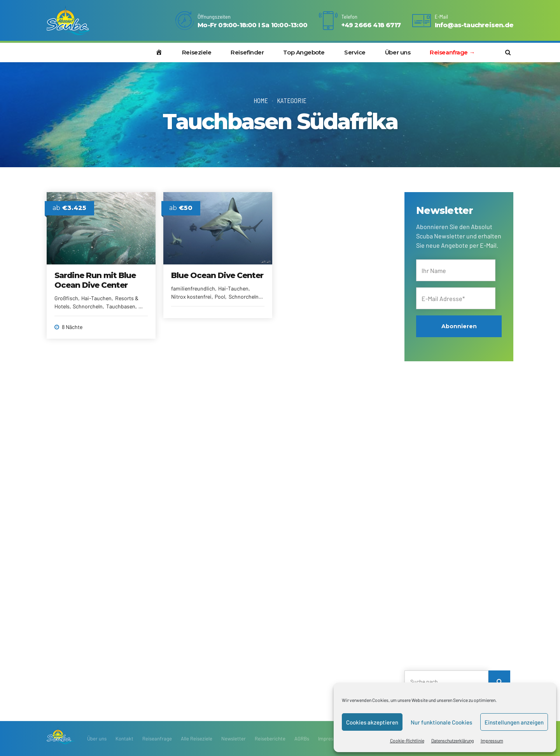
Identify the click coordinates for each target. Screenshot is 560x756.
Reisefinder (247, 52)
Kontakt (124, 738)
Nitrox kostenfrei (191, 297)
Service (355, 52)
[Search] (499, 681)
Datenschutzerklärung (452, 740)
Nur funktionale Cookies (441, 722)
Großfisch (66, 298)
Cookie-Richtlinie (407, 740)
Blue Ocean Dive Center (217, 275)
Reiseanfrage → (452, 52)
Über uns (398, 52)
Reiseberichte (270, 738)
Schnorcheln (88, 306)
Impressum (492, 740)
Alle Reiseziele (197, 738)
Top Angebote (304, 52)
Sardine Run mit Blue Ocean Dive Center (95, 280)
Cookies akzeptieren (372, 722)
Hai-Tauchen (96, 298)
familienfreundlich (193, 288)
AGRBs (302, 738)
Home (261, 100)
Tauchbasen (121, 306)
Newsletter (234, 738)
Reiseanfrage (157, 738)
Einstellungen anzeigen (514, 722)
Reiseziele (197, 52)
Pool (220, 297)
